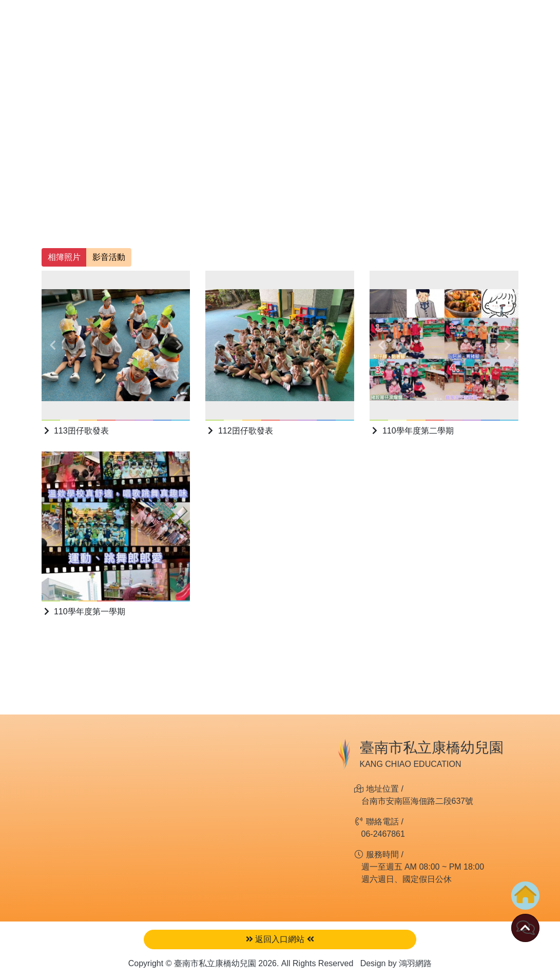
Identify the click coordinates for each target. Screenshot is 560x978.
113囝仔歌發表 (75, 431)
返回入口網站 (280, 939)
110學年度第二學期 (411, 431)
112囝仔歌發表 (239, 431)
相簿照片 (64, 257)
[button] (53, 345)
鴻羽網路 (415, 963)
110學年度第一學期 (83, 612)
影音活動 (109, 257)
